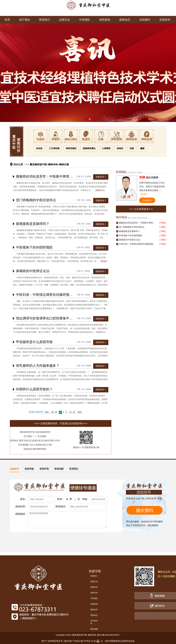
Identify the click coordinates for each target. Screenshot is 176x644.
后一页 (72, 412)
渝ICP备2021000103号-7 (109, 635)
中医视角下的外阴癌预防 (34, 247)
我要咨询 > (101, 177)
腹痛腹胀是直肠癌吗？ (33, 224)
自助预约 (145, 20)
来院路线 (105, 20)
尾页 (80, 412)
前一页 (54, 412)
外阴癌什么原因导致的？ (34, 389)
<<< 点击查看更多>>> (141, 209)
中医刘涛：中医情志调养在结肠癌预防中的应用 (51, 295)
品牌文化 (65, 20)
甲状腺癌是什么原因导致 (34, 342)
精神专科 (53, 164)
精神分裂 (64, 164)
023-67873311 (40, 449)
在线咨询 (165, 20)
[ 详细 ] (163, 223)
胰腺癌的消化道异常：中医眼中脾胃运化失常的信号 (54, 176)
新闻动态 (125, 20)
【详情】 (143, 194)
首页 (7, 20)
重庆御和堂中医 (38, 164)
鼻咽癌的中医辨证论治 (33, 271)
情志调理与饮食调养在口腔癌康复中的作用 (48, 318)
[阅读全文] (100, 190)
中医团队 (85, 20)
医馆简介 (45, 20)
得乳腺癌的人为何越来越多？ (38, 366)
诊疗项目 (25, 20)
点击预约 (147, 200)
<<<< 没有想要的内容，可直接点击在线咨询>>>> (61, 423)
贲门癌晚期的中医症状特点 (36, 200)
